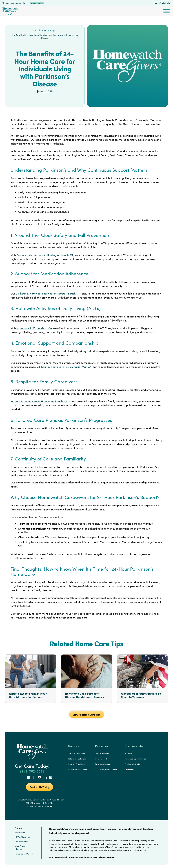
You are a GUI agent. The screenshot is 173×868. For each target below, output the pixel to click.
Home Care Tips (48, 30)
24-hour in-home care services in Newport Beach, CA (48, 293)
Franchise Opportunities (135, 759)
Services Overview (76, 753)
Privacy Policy (21, 841)
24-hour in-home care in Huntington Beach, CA (45, 255)
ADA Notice (20, 833)
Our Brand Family (132, 764)
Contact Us (130, 770)
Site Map (19, 828)
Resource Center (103, 764)
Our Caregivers (102, 753)
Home (35, 30)
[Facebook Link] (34, 778)
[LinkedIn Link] (45, 778)
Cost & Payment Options (106, 770)
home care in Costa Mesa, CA (34, 328)
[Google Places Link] (28, 778)
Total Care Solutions (77, 759)
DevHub (30, 854)
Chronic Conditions (77, 764)
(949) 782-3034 (162, 3)
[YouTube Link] (40, 778)
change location (37, 3)
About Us (129, 753)
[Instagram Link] (51, 778)
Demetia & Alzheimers (78, 770)
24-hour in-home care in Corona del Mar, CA (64, 367)
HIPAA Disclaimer (23, 837)
